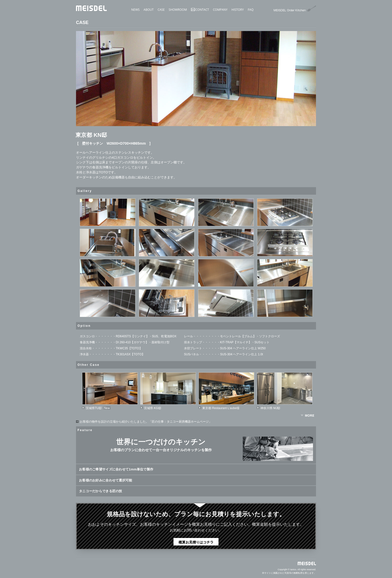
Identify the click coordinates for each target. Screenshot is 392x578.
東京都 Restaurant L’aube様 (221, 408)
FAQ (251, 10)
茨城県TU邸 (94, 408)
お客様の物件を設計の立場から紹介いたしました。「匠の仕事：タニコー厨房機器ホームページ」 (146, 422)
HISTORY (238, 10)
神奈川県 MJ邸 (270, 408)
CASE (161, 10)
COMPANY (220, 10)
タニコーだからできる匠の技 (100, 491)
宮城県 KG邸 (153, 408)
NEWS (135, 10)
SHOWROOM (178, 10)
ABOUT (148, 10)
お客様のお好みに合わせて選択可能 (105, 480)
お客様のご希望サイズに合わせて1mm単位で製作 (115, 469)
